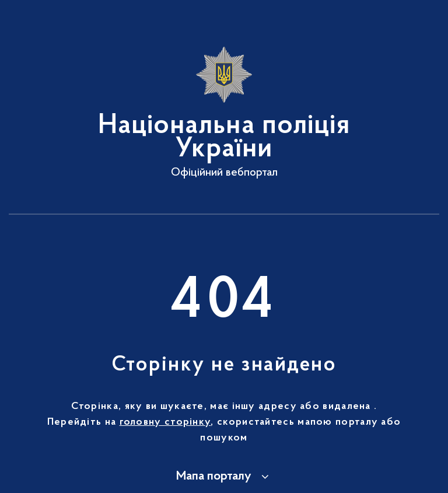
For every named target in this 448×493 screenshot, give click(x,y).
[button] (224, 477)
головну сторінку (165, 422)
